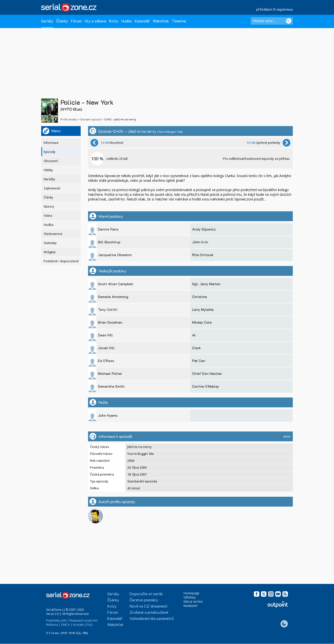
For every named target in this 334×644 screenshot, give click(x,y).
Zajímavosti (52, 188)
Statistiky (50, 243)
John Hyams (108, 415)
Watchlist (161, 21)
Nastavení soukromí (83, 620)
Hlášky (48, 170)
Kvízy (114, 21)
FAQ (90, 625)
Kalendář (142, 21)
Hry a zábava (95, 21)
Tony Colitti (108, 309)
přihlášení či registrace (274, 9)
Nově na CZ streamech (148, 606)
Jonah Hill (106, 348)
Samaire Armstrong (113, 297)
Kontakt (78, 625)
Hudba (127, 21)
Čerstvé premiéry (144, 600)
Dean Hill (105, 335)
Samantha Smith (111, 386)
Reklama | (53, 625)
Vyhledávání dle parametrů (152, 618)
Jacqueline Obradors (115, 255)
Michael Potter (110, 373)
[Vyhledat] (289, 21)
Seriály (47, 21)
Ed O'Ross (106, 361)
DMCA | (67, 625)
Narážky (49, 179)
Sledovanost (53, 234)
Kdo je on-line (193, 602)
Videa (48, 216)
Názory (49, 206)
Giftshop (190, 597)
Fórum (76, 21)
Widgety (50, 252)
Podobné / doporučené (61, 261)
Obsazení (51, 161)
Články (62, 21)
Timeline (179, 21)
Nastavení (190, 606)
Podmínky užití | (57, 620)
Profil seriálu (69, 119)
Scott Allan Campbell (116, 284)
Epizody (49, 152)
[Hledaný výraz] (272, 21)
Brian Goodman (110, 322)
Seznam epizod (90, 119)
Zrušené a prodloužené (149, 612)
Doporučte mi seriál (146, 594)
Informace (51, 143)
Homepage (191, 593)
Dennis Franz (108, 229)
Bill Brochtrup (109, 242)
